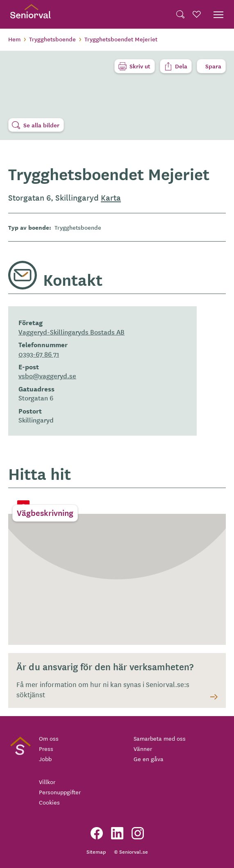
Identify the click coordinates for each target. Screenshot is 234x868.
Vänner (143, 748)
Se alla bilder (41, 125)
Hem (14, 39)
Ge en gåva (149, 759)
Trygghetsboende (52, 39)
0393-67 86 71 (39, 354)
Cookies (49, 802)
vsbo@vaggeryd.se (47, 375)
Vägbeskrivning (45, 513)
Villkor (47, 782)
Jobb (45, 759)
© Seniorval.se (131, 851)
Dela (181, 66)
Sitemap (96, 851)
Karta (111, 197)
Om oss (49, 738)
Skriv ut (140, 66)
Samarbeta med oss (160, 738)
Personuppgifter (60, 792)
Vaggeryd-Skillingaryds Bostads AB (72, 332)
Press (46, 748)
